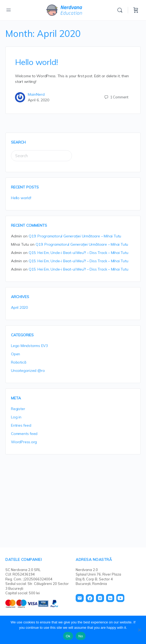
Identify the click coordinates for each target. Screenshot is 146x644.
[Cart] (136, 10)
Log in (16, 417)
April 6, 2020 (39, 100)
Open (16, 354)
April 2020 (19, 307)
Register (18, 409)
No (81, 636)
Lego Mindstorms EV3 (29, 346)
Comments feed (24, 434)
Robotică (18, 362)
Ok (68, 636)
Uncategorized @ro (28, 371)
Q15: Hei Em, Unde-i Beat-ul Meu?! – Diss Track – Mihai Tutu (78, 253)
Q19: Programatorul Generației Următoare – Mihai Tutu (75, 236)
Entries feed (21, 425)
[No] (139, 630)
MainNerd (36, 94)
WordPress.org (24, 442)
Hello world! (36, 62)
